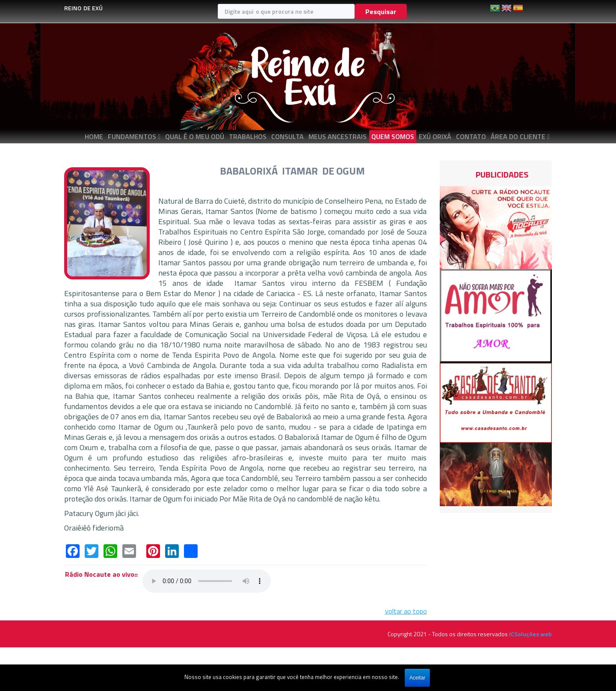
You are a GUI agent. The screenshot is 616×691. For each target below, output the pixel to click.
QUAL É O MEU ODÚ (195, 136)
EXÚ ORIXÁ (435, 136)
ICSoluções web (530, 634)
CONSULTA (287, 136)
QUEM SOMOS (393, 136)
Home (94, 136)
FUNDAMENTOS (132, 136)
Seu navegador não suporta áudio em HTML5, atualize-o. (207, 581)
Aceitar (417, 678)
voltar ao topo (406, 611)
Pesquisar (381, 12)
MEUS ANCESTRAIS (338, 136)
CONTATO (471, 136)
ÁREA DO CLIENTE (518, 136)
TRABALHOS (248, 136)
